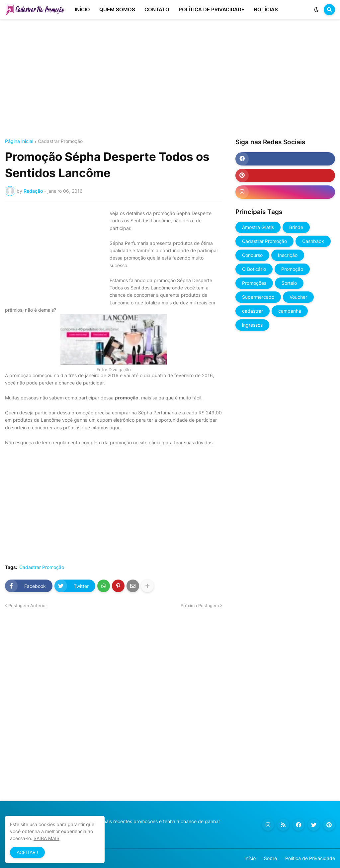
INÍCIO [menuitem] (82, 9)
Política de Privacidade (310, 858)
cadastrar (253, 311)
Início (250, 858)
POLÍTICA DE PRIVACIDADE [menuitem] (212, 9)
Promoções (254, 283)
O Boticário (254, 269)
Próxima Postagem (200, 605)
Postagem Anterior (28, 605)
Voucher (298, 297)
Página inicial (19, 141)
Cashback (313, 241)
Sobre (270, 858)
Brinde (296, 227)
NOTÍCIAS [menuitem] (266, 9)
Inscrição (288, 255)
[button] (316, 10)
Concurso (252, 255)
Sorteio (289, 283)
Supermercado (258, 297)
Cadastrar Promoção (60, 141)
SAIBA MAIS (46, 838)
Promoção (292, 269)
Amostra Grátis (258, 227)
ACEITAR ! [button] (27, 852)
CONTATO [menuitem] (157, 9)
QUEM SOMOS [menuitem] (117, 9)
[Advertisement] (170, 79)
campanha (290, 311)
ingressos (252, 325)
